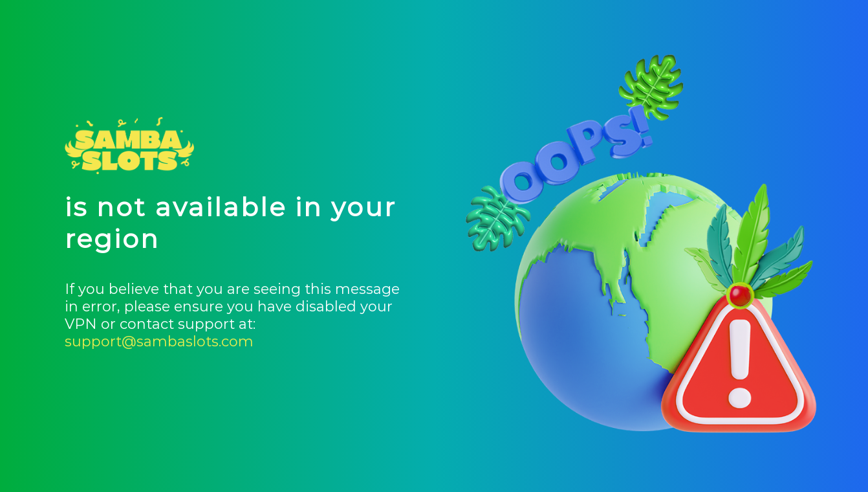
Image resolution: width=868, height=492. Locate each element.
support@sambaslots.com (159, 341)
